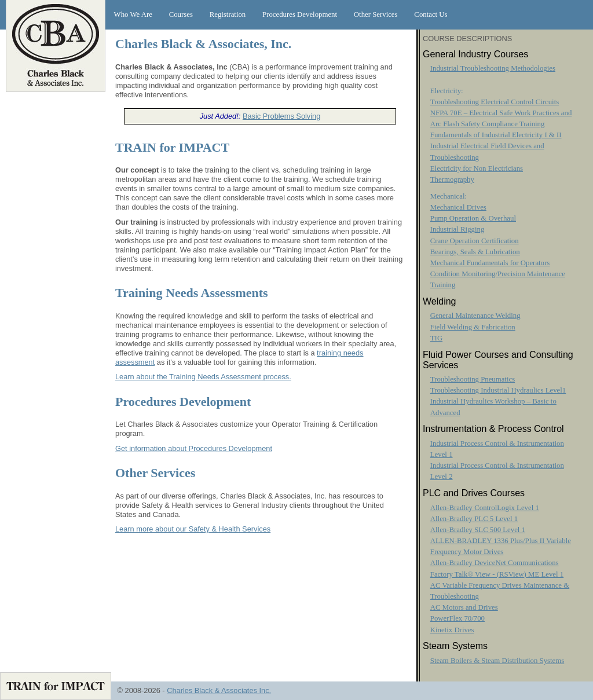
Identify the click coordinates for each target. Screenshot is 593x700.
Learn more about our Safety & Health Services (193, 529)
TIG (436, 338)
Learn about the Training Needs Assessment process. (203, 377)
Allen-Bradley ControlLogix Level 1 (485, 508)
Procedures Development (300, 14)
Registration (228, 14)
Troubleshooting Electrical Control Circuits (495, 102)
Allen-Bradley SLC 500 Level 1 (478, 530)
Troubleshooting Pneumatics (473, 379)
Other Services (376, 14)
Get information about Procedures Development (194, 448)
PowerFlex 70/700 (457, 618)
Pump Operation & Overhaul (473, 218)
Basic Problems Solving (281, 116)
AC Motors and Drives (464, 607)
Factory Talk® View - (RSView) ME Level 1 (497, 574)
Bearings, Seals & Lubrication (475, 252)
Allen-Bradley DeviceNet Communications (495, 563)
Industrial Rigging (457, 229)
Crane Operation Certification (475, 241)
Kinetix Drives (452, 630)
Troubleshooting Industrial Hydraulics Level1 (498, 390)
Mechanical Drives (458, 207)
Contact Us (431, 14)
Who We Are (133, 14)
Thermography (452, 179)
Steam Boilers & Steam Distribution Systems (497, 661)
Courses (181, 14)
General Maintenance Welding (475, 316)
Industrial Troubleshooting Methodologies (493, 68)
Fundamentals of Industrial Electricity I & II (496, 135)
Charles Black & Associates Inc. (219, 690)
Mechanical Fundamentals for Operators (490, 263)
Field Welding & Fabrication (473, 327)
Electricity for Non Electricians (477, 168)
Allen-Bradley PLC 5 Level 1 (474, 519)
